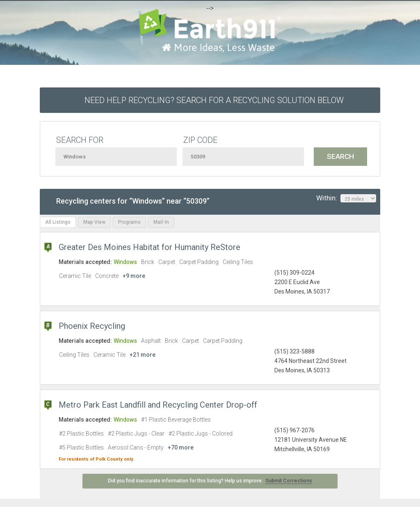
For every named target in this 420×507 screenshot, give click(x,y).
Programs (129, 222)
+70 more (181, 447)
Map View (94, 222)
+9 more (134, 276)
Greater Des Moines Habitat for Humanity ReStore (150, 247)
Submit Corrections (289, 481)
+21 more (143, 355)
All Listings (58, 222)
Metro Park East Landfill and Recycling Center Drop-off (158, 405)
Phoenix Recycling (92, 326)
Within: (346, 198)
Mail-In (161, 222)
